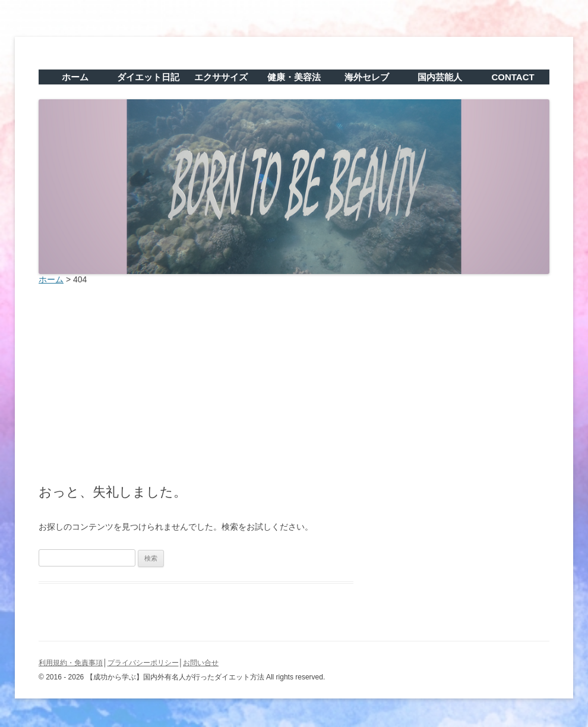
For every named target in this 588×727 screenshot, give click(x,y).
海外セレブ (367, 77)
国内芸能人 (440, 77)
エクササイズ (221, 77)
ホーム (75, 77)
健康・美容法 (294, 77)
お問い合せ (201, 663)
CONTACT (513, 77)
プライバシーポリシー (143, 663)
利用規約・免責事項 (71, 663)
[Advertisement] (294, 381)
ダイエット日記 (148, 77)
